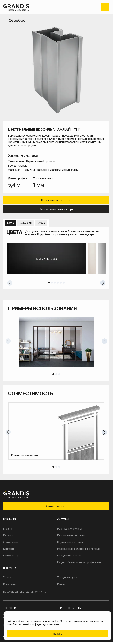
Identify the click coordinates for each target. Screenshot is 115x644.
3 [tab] (55, 283)
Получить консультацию (56, 200)
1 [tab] (49, 283)
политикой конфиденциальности (37, 624)
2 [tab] (52, 283)
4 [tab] (58, 283)
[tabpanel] (56, 259)
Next (103, 283)
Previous (10, 283)
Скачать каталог (56, 506)
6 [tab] (64, 283)
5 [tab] (61, 283)
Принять (58, 634)
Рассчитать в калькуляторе (56, 209)
